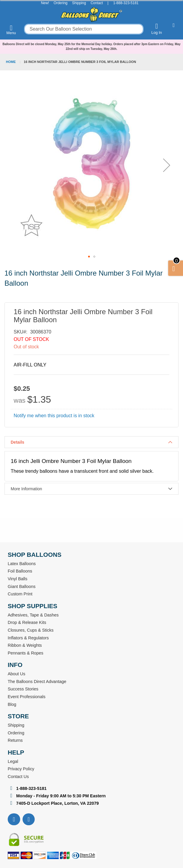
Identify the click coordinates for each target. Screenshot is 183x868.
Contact (97, 3)
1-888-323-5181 (126, 3)
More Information (26, 489)
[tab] (91, 442)
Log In (157, 29)
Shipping (79, 3)
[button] (167, 165)
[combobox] (84, 29)
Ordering (61, 3)
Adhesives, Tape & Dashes (33, 615)
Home (11, 62)
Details (17, 442)
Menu (11, 30)
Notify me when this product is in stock (54, 416)
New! (45, 3)
